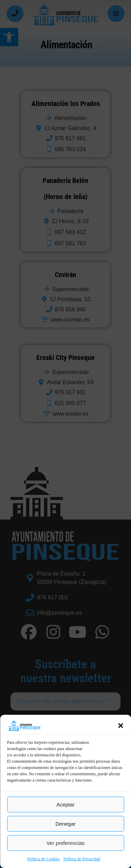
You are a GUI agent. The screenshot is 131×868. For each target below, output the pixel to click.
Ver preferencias (65, 843)
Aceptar (66, 805)
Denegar (66, 824)
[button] (121, 726)
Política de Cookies (43, 859)
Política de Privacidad (82, 859)
